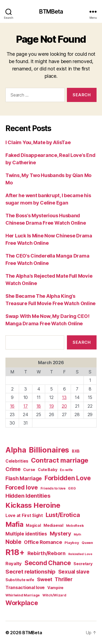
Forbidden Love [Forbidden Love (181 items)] (68, 478)
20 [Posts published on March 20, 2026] (64, 406)
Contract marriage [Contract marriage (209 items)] (60, 460)
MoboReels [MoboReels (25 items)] (75, 526)
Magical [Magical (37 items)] (33, 525)
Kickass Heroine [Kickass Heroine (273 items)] (33, 505)
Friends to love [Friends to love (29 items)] (53, 488)
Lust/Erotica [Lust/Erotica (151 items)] (63, 515)
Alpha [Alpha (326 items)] (16, 450)
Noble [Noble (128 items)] (13, 542)
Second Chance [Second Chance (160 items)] (48, 563)
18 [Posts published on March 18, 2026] (39, 406)
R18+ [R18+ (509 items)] (15, 552)
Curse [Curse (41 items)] (29, 470)
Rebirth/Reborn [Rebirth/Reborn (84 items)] (47, 553)
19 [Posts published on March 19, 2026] (51, 406)
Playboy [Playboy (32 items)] (72, 543)
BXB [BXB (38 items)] (76, 451)
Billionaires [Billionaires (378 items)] (49, 450)
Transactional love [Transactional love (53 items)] (25, 588)
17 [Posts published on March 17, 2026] (25, 406)
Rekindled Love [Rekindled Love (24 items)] (80, 554)
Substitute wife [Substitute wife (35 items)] (20, 580)
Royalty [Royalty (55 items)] (14, 563)
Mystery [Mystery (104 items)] (61, 534)
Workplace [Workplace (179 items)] (22, 603)
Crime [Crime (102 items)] (13, 469)
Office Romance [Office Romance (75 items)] (43, 542)
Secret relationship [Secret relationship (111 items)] (30, 572)
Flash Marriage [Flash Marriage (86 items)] (24, 479)
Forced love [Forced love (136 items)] (22, 487)
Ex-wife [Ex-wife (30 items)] (66, 470)
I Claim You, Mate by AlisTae (38, 142)
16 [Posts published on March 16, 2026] (12, 406)
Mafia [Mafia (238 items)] (14, 524)
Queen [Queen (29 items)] (87, 543)
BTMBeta (51, 12)
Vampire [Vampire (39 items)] (55, 588)
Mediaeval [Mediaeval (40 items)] (53, 525)
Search (82, 342)
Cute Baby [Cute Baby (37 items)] (48, 470)
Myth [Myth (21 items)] (77, 535)
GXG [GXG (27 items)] (72, 488)
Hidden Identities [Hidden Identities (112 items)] (28, 496)
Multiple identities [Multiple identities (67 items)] (26, 534)
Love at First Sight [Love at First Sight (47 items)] (24, 515)
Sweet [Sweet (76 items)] (45, 579)
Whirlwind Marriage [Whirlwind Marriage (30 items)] (23, 595)
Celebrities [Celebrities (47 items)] (17, 461)
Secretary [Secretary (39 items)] (83, 564)
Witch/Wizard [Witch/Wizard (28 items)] (54, 595)
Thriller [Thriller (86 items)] (64, 579)
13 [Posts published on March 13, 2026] (64, 397)
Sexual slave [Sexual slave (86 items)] (74, 572)
